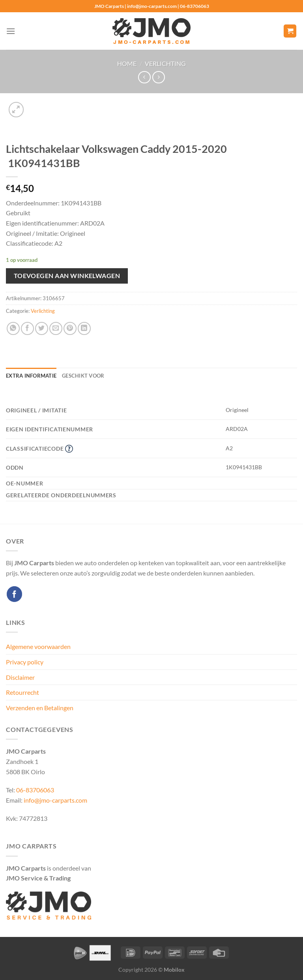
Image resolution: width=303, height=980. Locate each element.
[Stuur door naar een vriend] (56, 328)
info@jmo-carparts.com (55, 800)
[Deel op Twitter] (42, 328)
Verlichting (165, 63)
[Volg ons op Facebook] (14, 594)
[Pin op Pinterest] (70, 328)
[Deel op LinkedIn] (84, 328)
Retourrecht (22, 692)
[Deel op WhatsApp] (13, 328)
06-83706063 (35, 790)
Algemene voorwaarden (38, 646)
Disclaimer (20, 677)
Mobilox (174, 970)
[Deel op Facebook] (27, 328)
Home (127, 63)
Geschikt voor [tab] (83, 376)
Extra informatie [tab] (31, 376)
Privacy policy (25, 662)
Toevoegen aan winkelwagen (67, 276)
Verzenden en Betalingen (40, 708)
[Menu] (11, 31)
